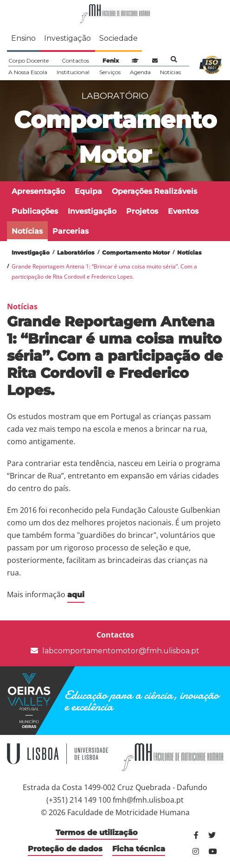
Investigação (67, 38)
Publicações (35, 211)
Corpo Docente (29, 61)
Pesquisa (174, 59)
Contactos (75, 61)
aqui (76, 595)
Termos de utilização (97, 833)
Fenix (111, 61)
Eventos (183, 211)
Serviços (110, 72)
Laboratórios (76, 252)
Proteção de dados (65, 849)
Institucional (73, 72)
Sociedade (118, 38)
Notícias (170, 72)
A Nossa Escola (28, 72)
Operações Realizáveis (154, 191)
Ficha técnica (139, 849)
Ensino (23, 38)
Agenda (140, 72)
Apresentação (38, 191)
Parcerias (70, 231)
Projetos (142, 211)
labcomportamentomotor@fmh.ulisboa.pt (115, 651)
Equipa (88, 191)
